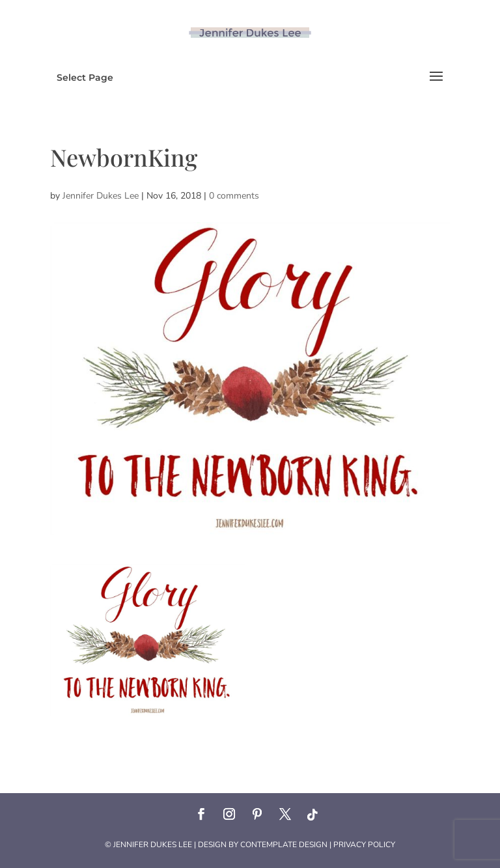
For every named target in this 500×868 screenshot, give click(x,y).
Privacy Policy (364, 845)
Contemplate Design (284, 845)
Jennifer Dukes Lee (101, 196)
